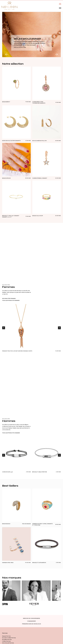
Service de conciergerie (31, 618)
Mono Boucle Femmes (8, 643)
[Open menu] (60, 8)
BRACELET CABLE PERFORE (40, 472)
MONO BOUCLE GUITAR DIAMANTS (11, 141)
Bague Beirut (6, 102)
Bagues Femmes (6, 636)
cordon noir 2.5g (7, 472)
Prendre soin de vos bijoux (32, 624)
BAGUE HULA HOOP (38, 216)
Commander (31, 621)
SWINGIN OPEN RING (8, 563)
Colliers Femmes (6, 641)
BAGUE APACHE (6, 178)
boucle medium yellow (39, 141)
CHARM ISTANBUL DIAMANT (40, 178)
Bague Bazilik (6, 524)
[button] (60, 4)
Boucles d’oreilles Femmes (9, 638)
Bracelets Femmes (7, 639)
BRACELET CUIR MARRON (39, 563)
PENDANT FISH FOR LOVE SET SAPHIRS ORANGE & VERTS (17, 351)
